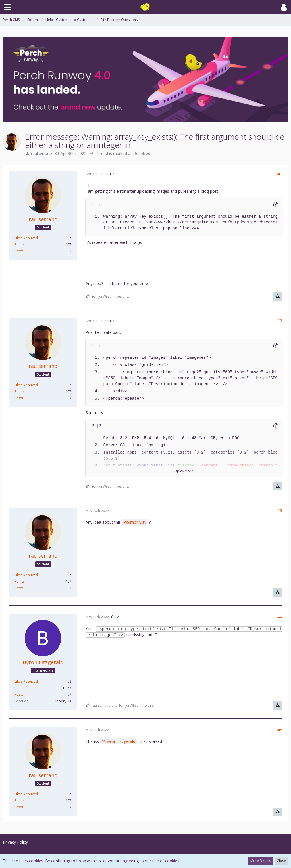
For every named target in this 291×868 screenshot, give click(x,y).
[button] (8, 7)
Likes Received (26, 238)
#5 (280, 730)
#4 (280, 617)
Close (281, 861)
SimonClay (137, 522)
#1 (280, 174)
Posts (19, 251)
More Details (261, 861)
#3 (280, 510)
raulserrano (41, 153)
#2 (280, 321)
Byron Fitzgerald (120, 741)
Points (19, 245)
